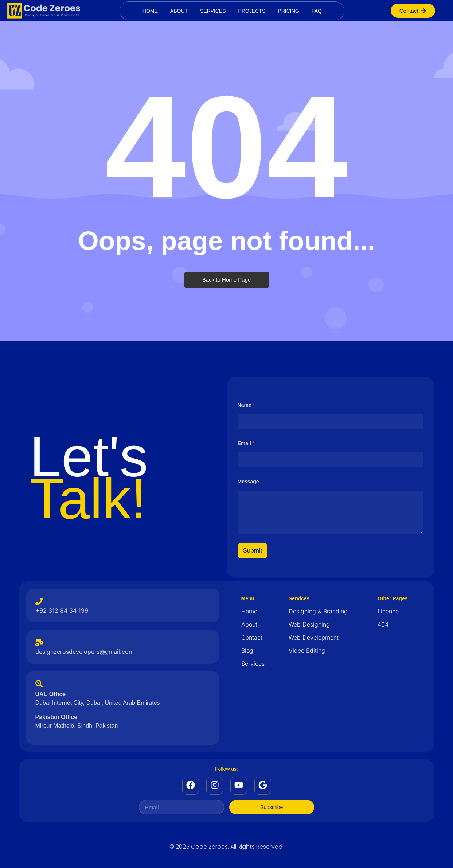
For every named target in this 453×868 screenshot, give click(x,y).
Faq (317, 11)
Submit (253, 551)
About (179, 11)
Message (248, 482)
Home (150, 11)
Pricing (288, 11)
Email (246, 443)
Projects (252, 11)
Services (213, 11)
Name (246, 405)
